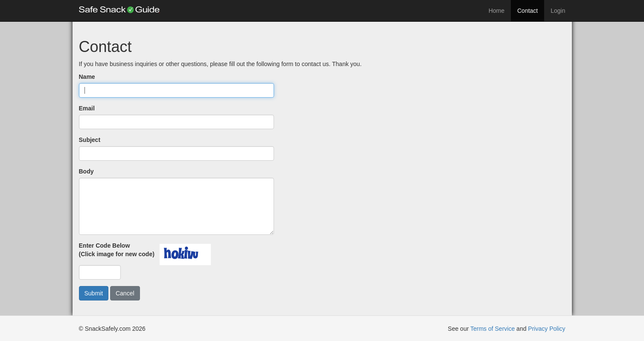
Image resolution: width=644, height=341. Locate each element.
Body (86, 171)
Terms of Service (492, 329)
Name (87, 77)
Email (87, 108)
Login (558, 11)
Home (497, 11)
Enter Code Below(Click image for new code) (118, 250)
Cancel (125, 293)
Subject (90, 140)
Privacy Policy (546, 329)
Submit (94, 293)
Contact (527, 11)
